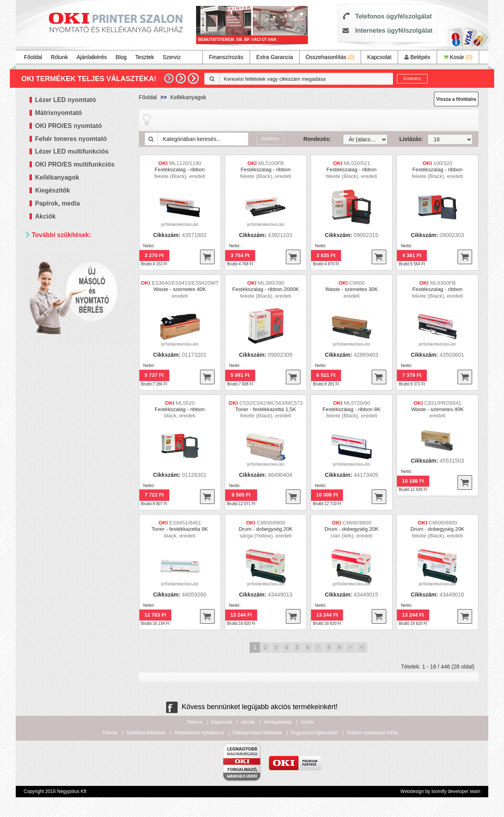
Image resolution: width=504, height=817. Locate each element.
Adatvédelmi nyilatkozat (199, 733)
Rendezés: (317, 139)
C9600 (357, 283)
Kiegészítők (53, 190)
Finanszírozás (226, 57)
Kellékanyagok (57, 177)
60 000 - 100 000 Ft (69, 371)
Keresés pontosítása (80, 408)
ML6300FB (443, 283)
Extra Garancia (275, 57)
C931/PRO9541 (443, 403)
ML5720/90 (357, 403)
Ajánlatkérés (92, 57)
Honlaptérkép (278, 722)
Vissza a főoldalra (456, 99)
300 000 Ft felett (65, 391)
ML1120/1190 (185, 163)
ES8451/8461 (185, 523)
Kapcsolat (379, 57)
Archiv (307, 722)
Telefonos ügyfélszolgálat (393, 16)
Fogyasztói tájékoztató (314, 733)
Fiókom (195, 722)
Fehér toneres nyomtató (71, 139)
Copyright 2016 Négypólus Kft (55, 791)
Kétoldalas (58, 280)
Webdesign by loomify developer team (440, 791)
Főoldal (33, 57)
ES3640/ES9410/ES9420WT (185, 283)
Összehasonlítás (330, 57)
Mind (51, 270)
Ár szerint (47, 315)
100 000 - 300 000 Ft (71, 381)
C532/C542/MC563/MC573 (271, 403)
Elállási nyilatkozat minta (372, 733)
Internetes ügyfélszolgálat (394, 31)
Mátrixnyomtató (58, 113)
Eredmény (412, 79)
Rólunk (59, 57)
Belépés (417, 57)
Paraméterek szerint (63, 254)
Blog (121, 57)
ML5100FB (271, 163)
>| (361, 647)
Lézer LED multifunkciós (72, 151)
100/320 (443, 163)
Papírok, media (57, 203)
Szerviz (172, 57)
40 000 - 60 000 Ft (68, 361)
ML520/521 (357, 163)
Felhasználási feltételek (257, 733)
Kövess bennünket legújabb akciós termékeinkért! (252, 707)
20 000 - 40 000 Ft (68, 351)
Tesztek (145, 57)
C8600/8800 (271, 523)
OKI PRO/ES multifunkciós (75, 164)
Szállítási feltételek (146, 733)
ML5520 (185, 403)
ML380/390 (271, 283)
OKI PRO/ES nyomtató (69, 126)
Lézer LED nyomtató (66, 100)
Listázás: (408, 139)
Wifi (50, 300)
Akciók (45, 216)
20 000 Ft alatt (63, 342)
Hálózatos (57, 290)
